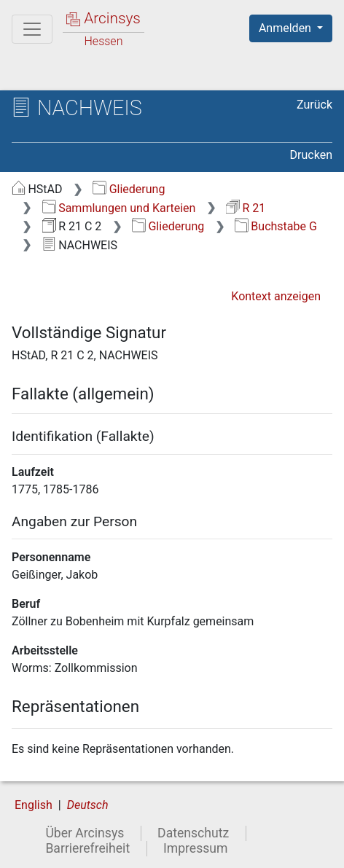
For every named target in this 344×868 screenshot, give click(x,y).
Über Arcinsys (85, 833)
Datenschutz (193, 833)
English (34, 805)
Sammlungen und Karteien (119, 208)
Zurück (314, 105)
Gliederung (129, 189)
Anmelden (286, 28)
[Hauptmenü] (32, 29)
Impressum (196, 848)
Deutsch (88, 805)
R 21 (246, 208)
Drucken (311, 155)
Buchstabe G (276, 226)
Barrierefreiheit (87, 848)
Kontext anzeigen (276, 296)
